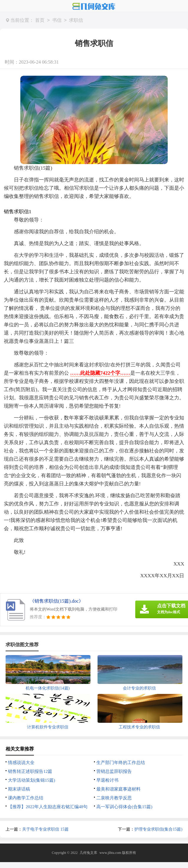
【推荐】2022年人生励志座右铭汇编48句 (48, 807)
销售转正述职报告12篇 (30, 771)
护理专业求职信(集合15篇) (158, 829)
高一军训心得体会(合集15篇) (124, 807)
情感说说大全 (21, 763)
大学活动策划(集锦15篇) (32, 780)
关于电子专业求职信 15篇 (45, 829)
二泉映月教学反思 (114, 798)
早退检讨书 (107, 780)
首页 (40, 20)
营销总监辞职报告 (114, 771)
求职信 (76, 20)
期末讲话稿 (19, 789)
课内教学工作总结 (26, 798)
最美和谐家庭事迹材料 (118, 789)
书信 (57, 20)
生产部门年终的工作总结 (121, 763)
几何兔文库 (88, 853)
